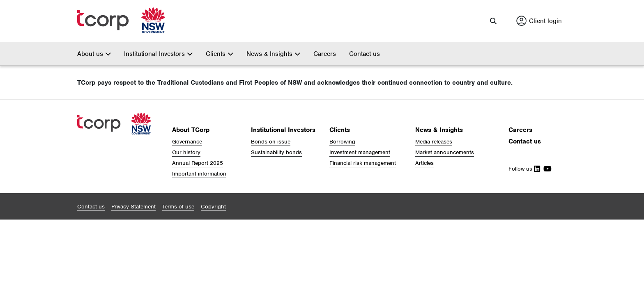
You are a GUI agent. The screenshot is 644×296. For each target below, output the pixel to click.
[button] (493, 21)
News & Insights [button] (273, 53)
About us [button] (94, 53)
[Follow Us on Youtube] (546, 168)
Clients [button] (220, 53)
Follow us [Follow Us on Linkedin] (524, 168)
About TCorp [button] (191, 129)
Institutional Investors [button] (158, 53)
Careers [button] (520, 129)
